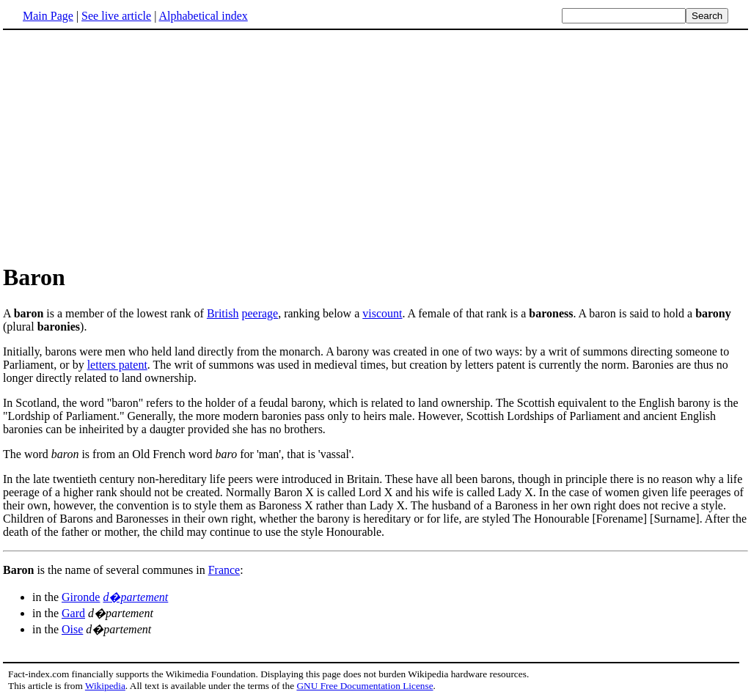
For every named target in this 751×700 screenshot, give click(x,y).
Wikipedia (105, 686)
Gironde (81, 597)
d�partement (135, 597)
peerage (260, 313)
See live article (116, 16)
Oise (72, 629)
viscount (382, 313)
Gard (73, 613)
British (223, 313)
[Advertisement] (126, 146)
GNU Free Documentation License (364, 686)
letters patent (117, 365)
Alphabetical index (203, 16)
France (224, 570)
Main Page (48, 16)
